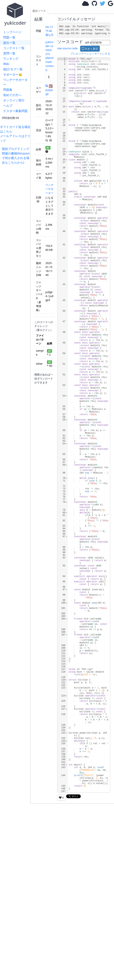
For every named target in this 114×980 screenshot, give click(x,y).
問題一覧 (9, 37)
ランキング (11, 59)
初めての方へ (12, 95)
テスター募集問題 (15, 111)
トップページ (12, 32)
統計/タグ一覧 (13, 69)
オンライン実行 (14, 100)
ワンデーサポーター (15, 82)
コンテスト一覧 (14, 48)
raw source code (67, 48)
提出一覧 (9, 43)
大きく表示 (90, 49)
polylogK (49, 90)
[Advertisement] (16, 177)
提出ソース (39, 11)
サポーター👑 (13, 74)
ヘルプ (8, 106)
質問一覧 (9, 53)
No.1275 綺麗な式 (49, 31)
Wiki (6, 64)
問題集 (8, 90)
